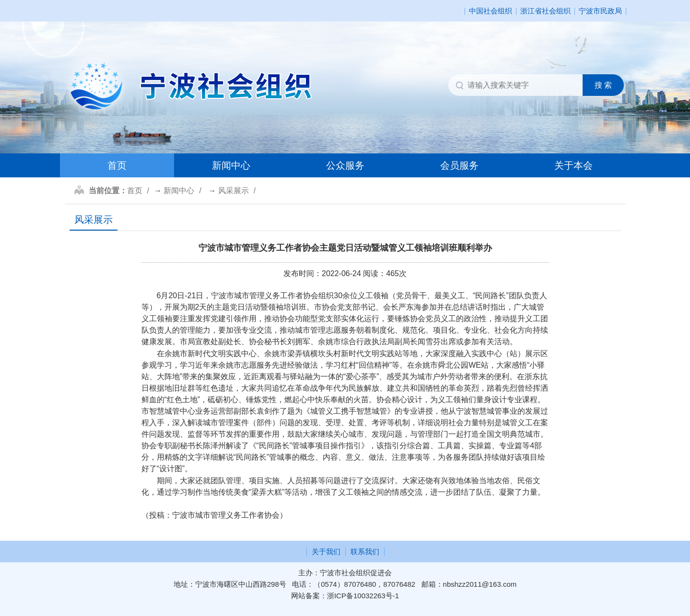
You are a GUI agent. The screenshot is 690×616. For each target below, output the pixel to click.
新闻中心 (231, 165)
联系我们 (365, 552)
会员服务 (459, 165)
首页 (117, 165)
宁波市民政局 (600, 11)
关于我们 (326, 552)
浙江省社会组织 (545, 11)
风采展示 (234, 191)
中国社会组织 (491, 11)
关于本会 (573, 165)
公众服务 (345, 165)
